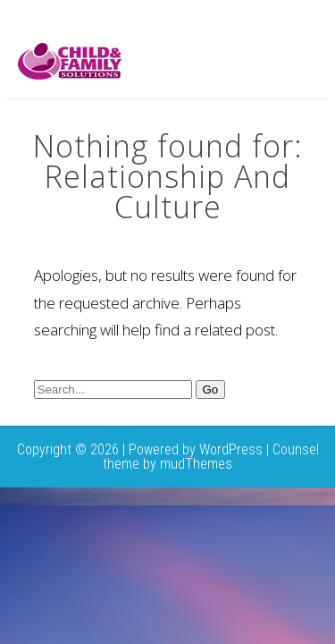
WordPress (231, 449)
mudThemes (196, 464)
